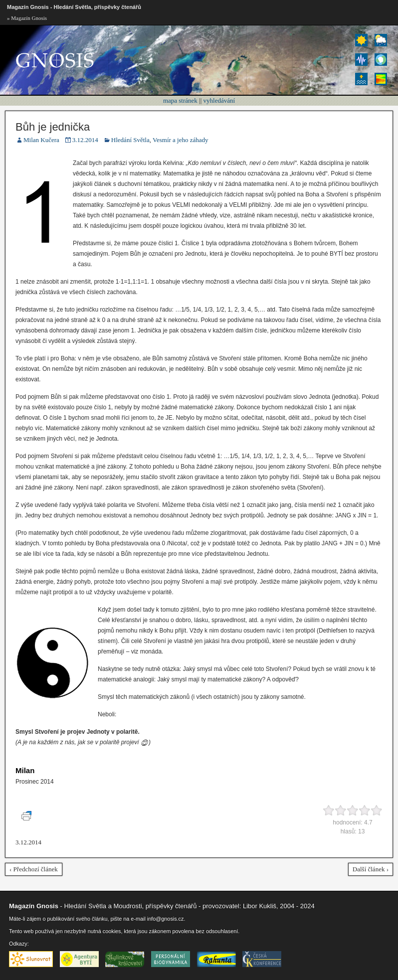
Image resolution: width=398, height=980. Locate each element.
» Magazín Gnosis (27, 18)
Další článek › (371, 869)
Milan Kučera (41, 140)
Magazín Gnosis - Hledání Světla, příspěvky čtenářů (74, 7)
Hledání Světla (130, 140)
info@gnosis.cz (166, 919)
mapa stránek (180, 100)
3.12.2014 (85, 140)
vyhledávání (219, 100)
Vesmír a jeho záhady (181, 140)
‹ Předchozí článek (34, 869)
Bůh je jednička (53, 127)
